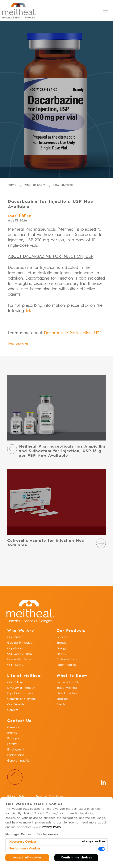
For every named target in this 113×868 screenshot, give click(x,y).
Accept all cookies (27, 858)
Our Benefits (16, 705)
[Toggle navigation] (105, 11)
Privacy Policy (51, 827)
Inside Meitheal (67, 688)
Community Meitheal (21, 699)
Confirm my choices (76, 858)
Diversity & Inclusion (21, 688)
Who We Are (21, 631)
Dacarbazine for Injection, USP (73, 333)
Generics (62, 637)
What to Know (72, 676)
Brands (61, 643)
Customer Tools (67, 660)
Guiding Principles (19, 643)
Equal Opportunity (20, 694)
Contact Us (19, 721)
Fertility (61, 654)
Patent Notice (66, 665)
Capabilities (15, 648)
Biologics (62, 648)
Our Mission (15, 637)
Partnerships (16, 755)
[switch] (102, 849)
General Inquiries (19, 761)
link (28, 311)
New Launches (63, 185)
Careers (13, 710)
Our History (15, 665)
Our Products (71, 631)
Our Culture (15, 682)
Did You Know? (67, 682)
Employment (16, 750)
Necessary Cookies (23, 842)
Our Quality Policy (20, 654)
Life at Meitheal (25, 676)
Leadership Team (19, 660)
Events (61, 705)
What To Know (35, 185)
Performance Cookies (25, 849)
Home (12, 185)
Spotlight (63, 699)
